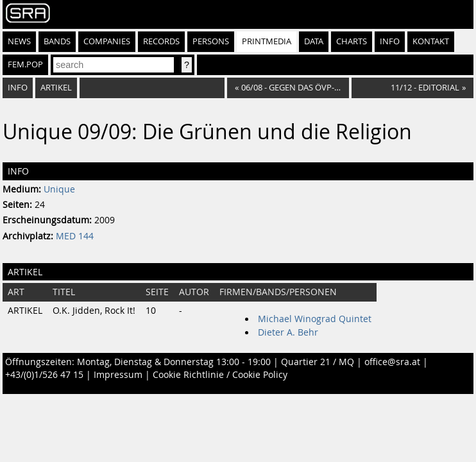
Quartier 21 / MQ (318, 362)
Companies (107, 41)
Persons (211, 41)
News (19, 41)
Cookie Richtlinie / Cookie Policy (220, 375)
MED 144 (75, 236)
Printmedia (267, 41)
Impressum (118, 375)
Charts (352, 41)
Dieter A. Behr (288, 332)
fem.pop (25, 64)
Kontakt (431, 41)
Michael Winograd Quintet (315, 319)
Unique (59, 189)
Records (161, 41)
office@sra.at (392, 362)
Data (314, 41)
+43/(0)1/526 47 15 (44, 375)
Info (390, 41)
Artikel (56, 88)
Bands (57, 41)
